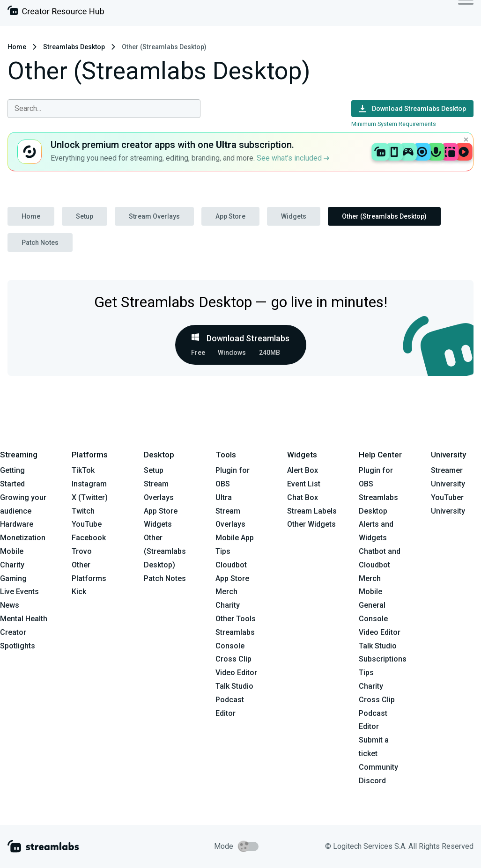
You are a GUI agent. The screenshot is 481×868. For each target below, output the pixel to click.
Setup (85, 216)
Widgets (294, 216)
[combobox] (104, 109)
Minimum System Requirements (394, 124)
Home (17, 47)
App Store (230, 216)
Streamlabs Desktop (74, 47)
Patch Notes (40, 243)
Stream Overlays (154, 216)
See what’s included (293, 158)
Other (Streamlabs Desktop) (384, 216)
